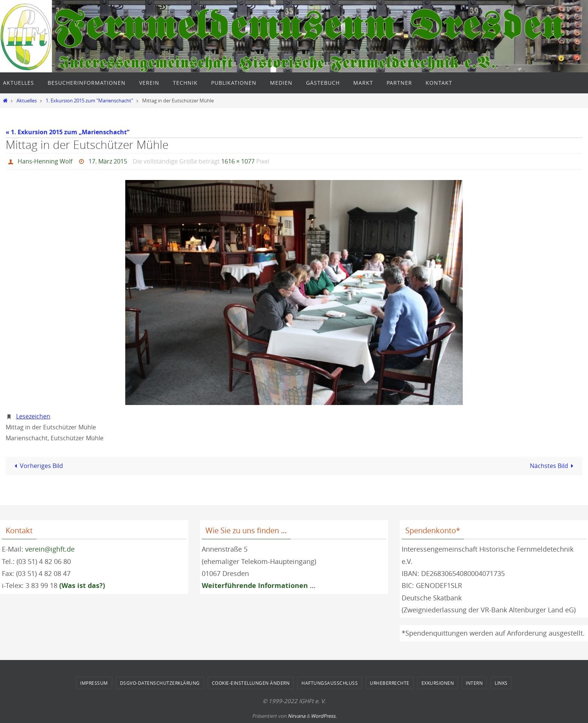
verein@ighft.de (50, 549)
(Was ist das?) (82, 586)
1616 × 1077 (238, 161)
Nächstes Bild (553, 466)
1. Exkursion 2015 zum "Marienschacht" (89, 101)
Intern (474, 683)
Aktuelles (27, 101)
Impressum (94, 683)
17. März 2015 (108, 161)
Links (501, 683)
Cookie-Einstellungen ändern (251, 683)
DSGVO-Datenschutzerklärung (160, 683)
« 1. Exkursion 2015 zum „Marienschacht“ (67, 132)
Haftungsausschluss (330, 683)
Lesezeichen (33, 416)
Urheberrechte (390, 683)
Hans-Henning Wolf (45, 161)
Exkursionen (438, 683)
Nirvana (296, 716)
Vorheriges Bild (37, 466)
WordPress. (324, 716)
